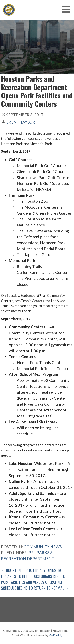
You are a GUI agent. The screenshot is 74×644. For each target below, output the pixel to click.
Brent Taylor (21, 122)
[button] (68, 9)
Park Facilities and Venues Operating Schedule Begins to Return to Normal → (35, 585)
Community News (43, 547)
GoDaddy (56, 635)
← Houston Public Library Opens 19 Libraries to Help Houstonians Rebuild (33, 573)
